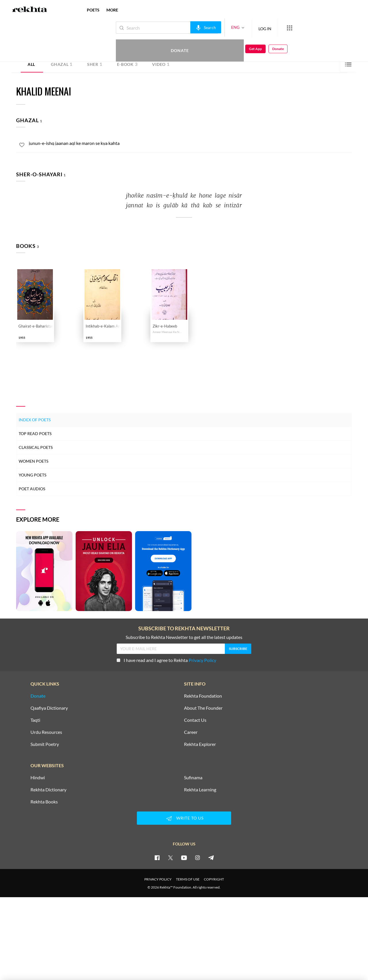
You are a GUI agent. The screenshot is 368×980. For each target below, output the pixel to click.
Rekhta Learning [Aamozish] (200, 790)
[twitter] (170, 857)
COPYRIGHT (214, 879)
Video (161, 64)
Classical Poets (36, 447)
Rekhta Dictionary (48, 790)
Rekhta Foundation (203, 696)
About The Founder (203, 708)
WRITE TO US (184, 818)
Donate (301, 27)
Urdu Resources (46, 732)
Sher (95, 64)
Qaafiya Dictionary (49, 708)
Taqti (35, 720)
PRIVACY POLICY (158, 879)
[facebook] (157, 857)
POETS (93, 10)
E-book (127, 64)
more (112, 10)
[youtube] (184, 857)
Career (191, 732)
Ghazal (62, 64)
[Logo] (30, 10)
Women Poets (33, 461)
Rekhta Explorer (200, 744)
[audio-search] (186, 27)
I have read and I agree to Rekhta (166, 660)
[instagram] (198, 857)
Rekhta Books (44, 802)
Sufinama (193, 778)
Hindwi (38, 778)
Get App (331, 28)
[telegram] (211, 857)
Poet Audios (32, 489)
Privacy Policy (202, 660)
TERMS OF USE (188, 879)
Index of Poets (35, 420)
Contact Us (195, 720)
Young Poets (32, 475)
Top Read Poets (35, 433)
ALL (31, 64)
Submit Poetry (45, 744)
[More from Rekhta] (270, 28)
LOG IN (246, 27)
